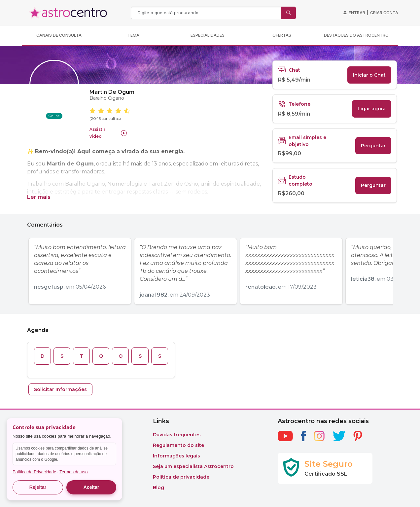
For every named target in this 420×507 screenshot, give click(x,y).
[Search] (207, 13)
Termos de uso (73, 472)
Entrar (357, 13)
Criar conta (384, 13)
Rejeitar (38, 487)
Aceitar (91, 487)
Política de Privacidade (34, 472)
